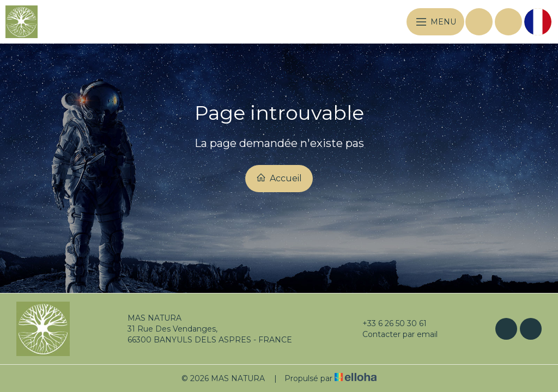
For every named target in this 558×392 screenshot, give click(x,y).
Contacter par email (394, 334)
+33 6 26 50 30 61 (388, 323)
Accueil (279, 178)
